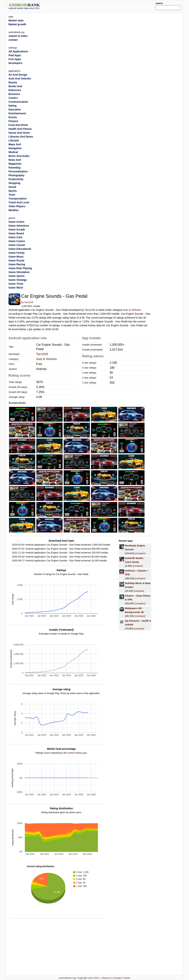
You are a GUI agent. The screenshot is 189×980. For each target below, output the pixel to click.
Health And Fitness (20, 129)
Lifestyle (14, 140)
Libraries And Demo (21, 137)
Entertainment (17, 113)
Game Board (16, 233)
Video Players (17, 206)
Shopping (14, 183)
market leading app (77, 753)
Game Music (16, 257)
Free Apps (15, 59)
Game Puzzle (16, 260)
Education (15, 110)
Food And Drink (18, 125)
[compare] (140, 553)
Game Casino (17, 241)
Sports (13, 191)
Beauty (13, 82)
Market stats (16, 20)
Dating (13, 106)
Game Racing (17, 264)
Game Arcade (17, 230)
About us (107, 978)
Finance (13, 121)
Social (12, 187)
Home (127, 978)
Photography (16, 175)
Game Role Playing (20, 268)
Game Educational (20, 249)
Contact (118, 978)
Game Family (17, 253)
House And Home (19, 133)
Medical (13, 152)
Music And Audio (19, 156)
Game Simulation (19, 272)
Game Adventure (19, 226)
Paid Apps (15, 55)
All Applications (18, 51)
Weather (14, 210)
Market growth (17, 24)
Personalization (18, 171)
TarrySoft (29, 302)
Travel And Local (19, 202)
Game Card (15, 237)
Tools (12, 195)
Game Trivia (16, 284)
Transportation (18, 199)
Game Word (16, 288)
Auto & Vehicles (132, 310)
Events (13, 117)
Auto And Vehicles (20, 79)
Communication (18, 102)
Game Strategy (18, 280)
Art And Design (18, 75)
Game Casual (17, 245)
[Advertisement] (102, 6)
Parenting (14, 168)
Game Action (16, 222)
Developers (15, 63)
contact (13, 40)
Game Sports (17, 276)
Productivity (16, 179)
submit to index (18, 36)
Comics (13, 98)
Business (14, 94)
